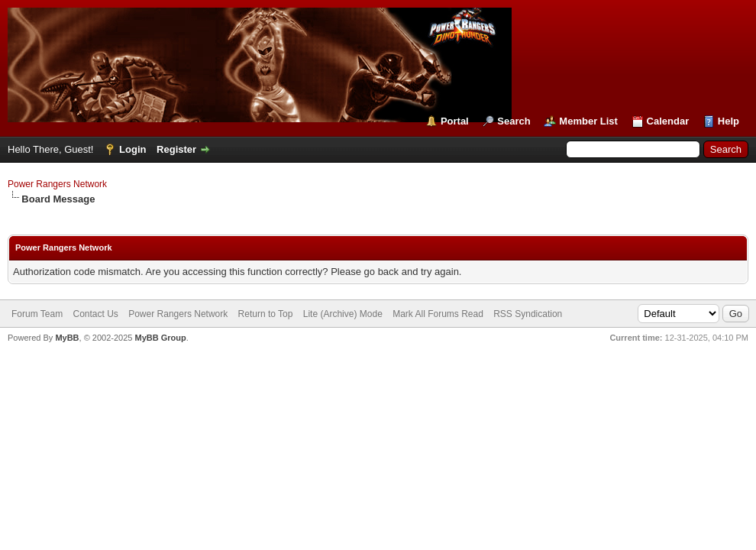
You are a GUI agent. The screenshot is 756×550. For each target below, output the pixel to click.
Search (514, 121)
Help (729, 121)
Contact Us (95, 314)
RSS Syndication (528, 314)
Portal (455, 121)
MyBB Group (160, 338)
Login (132, 149)
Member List (588, 121)
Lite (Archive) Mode (343, 314)
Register (176, 149)
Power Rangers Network (57, 184)
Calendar (668, 121)
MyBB (67, 338)
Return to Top (266, 314)
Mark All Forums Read (438, 314)
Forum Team (37, 314)
